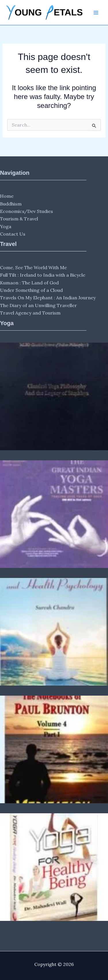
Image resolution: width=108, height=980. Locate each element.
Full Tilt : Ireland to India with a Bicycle (43, 275)
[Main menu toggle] (96, 13)
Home (7, 196)
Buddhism (11, 204)
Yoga (6, 226)
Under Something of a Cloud (31, 290)
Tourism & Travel (19, 219)
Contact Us (13, 234)
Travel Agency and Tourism (30, 313)
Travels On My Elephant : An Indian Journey (48, 298)
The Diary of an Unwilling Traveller (38, 305)
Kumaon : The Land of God (29, 283)
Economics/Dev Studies (26, 211)
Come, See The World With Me (33, 267)
